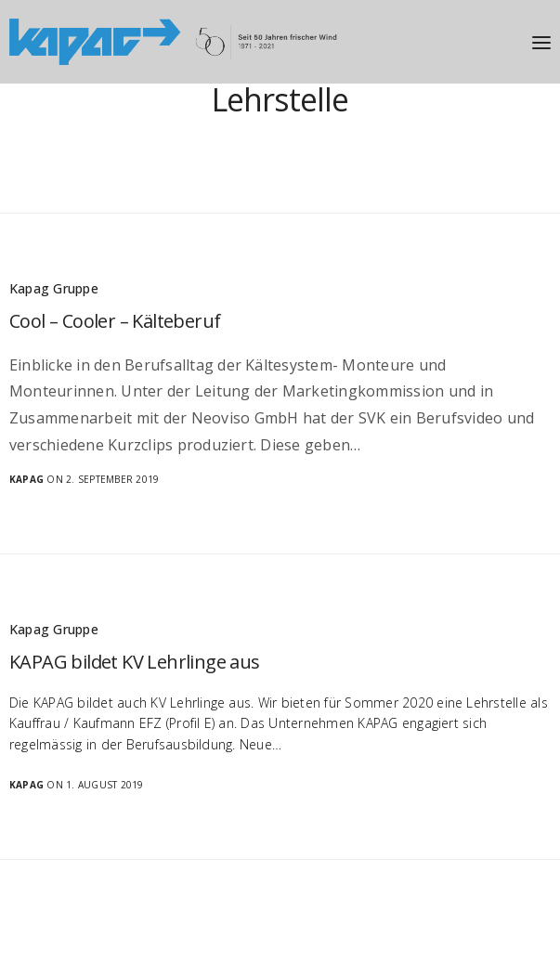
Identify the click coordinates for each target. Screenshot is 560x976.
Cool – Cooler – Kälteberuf (115, 321)
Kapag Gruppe (54, 288)
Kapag (26, 479)
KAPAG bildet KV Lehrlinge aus (135, 662)
